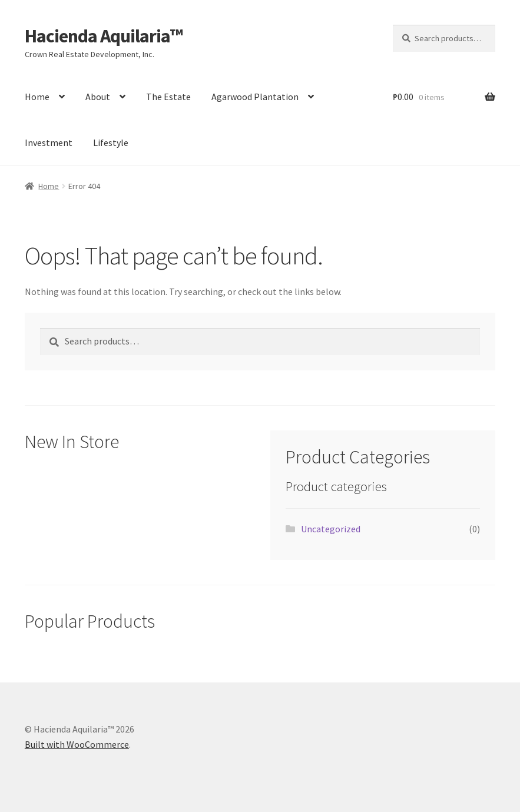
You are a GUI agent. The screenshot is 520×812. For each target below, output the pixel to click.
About (98, 97)
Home (37, 97)
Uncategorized (331, 529)
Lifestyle (111, 142)
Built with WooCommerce (77, 744)
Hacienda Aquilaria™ (104, 36)
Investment (49, 142)
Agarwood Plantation (255, 97)
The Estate (168, 97)
